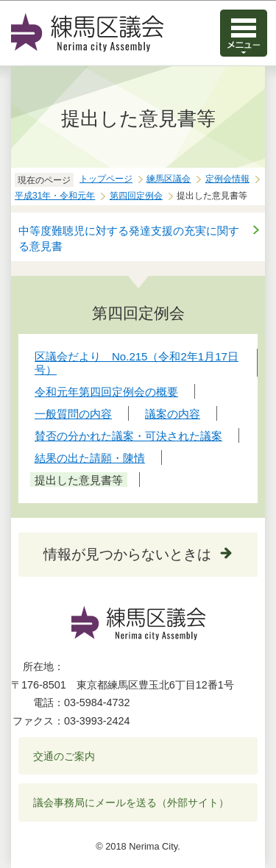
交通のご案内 (64, 756)
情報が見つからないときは (127, 554)
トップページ (106, 179)
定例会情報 (227, 179)
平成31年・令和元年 (55, 196)
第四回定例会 (136, 196)
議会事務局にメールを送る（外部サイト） (131, 803)
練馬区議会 (169, 179)
